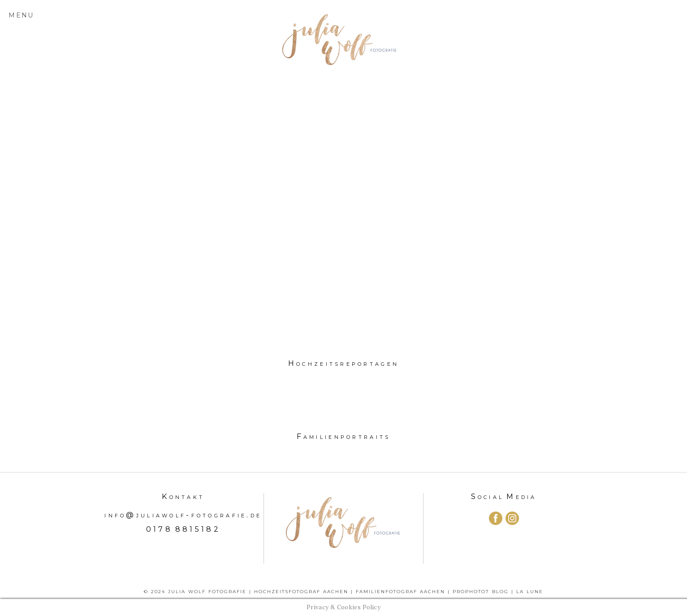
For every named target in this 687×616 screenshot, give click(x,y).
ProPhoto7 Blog (481, 592)
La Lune (530, 592)
